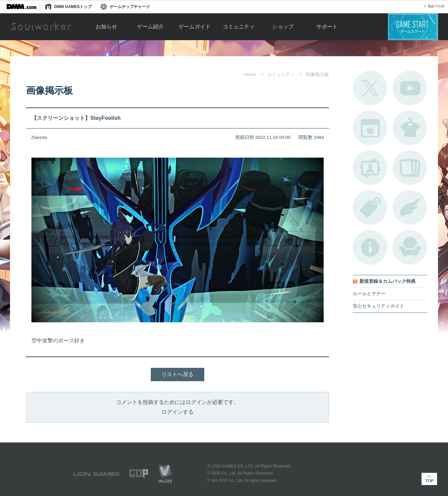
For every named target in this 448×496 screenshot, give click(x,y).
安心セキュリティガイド (378, 306)
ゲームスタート (413, 27)
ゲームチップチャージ (130, 7)
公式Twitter (370, 88)
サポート (327, 27)
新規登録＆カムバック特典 (387, 281)
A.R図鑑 (410, 168)
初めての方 (436, 6)
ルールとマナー (369, 294)
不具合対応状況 (370, 247)
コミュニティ (239, 27)
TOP (429, 479)
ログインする (178, 412)
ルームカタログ (410, 247)
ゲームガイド (195, 27)
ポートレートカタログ (370, 168)
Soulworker (41, 27)
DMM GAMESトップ (73, 7)
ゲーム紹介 (150, 27)
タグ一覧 (370, 208)
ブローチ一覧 (410, 208)
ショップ (283, 27)
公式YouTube (410, 88)
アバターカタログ (410, 128)
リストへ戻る (178, 374)
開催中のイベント (370, 128)
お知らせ (106, 27)
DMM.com (22, 7)
